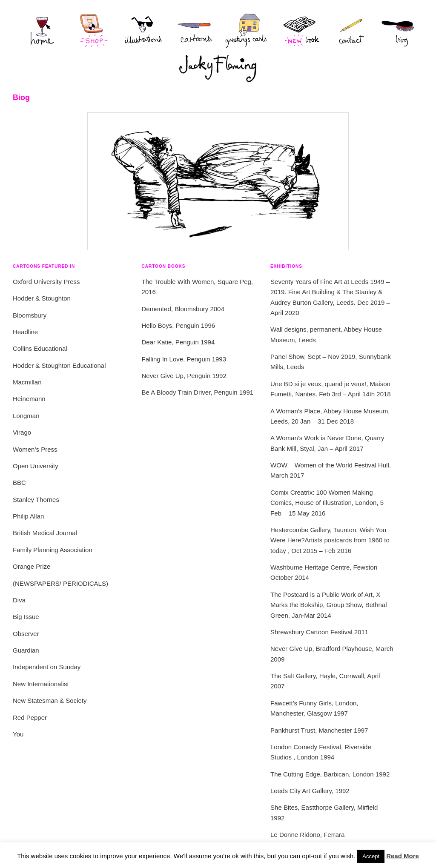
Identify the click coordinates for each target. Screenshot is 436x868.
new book (300, 30)
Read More (403, 856)
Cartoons (195, 30)
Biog (393, 30)
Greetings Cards (249, 30)
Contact (347, 30)
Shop (93, 30)
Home (38, 30)
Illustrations (144, 30)
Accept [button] (371, 856)
